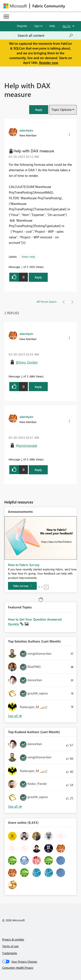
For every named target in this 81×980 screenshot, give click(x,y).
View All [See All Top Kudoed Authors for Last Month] (15, 806)
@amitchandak (26, 445)
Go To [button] (67, 26)
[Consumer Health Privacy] (41, 968)
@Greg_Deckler (27, 362)
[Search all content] (45, 35)
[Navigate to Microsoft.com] (15, 6)
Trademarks (10, 953)
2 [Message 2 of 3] (22, 459)
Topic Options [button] (61, 110)
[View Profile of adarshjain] (26, 130)
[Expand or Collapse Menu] (6, 17)
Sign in (38, 26)
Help (52, 26)
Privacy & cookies (13, 939)
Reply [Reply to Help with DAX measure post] (38, 277)
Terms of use (10, 946)
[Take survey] (22, 586)
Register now (49, 63)
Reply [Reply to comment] (38, 387)
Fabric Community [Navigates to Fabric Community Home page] (49, 6)
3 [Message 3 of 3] (22, 376)
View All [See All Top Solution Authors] (15, 716)
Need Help (28, 257)
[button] (39, 110)
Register (22, 26)
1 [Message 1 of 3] (22, 267)
